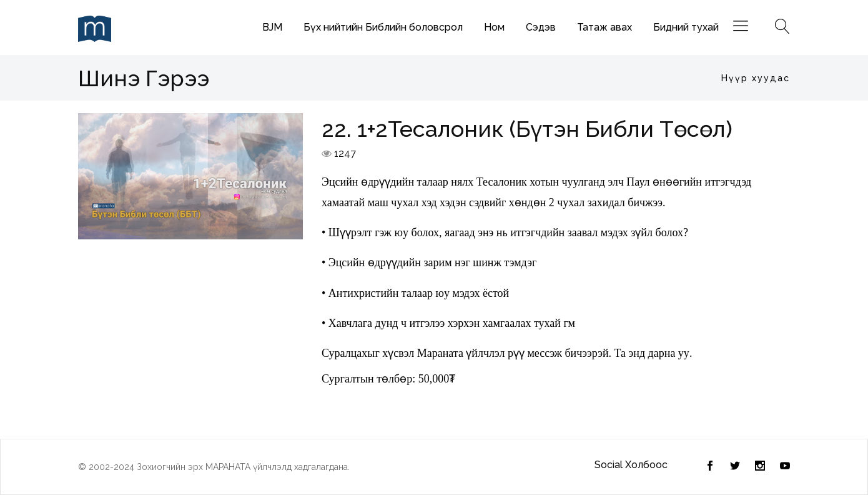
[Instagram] (760, 467)
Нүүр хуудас (756, 78)
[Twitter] (710, 467)
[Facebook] (735, 467)
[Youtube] (785, 467)
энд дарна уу (659, 353)
